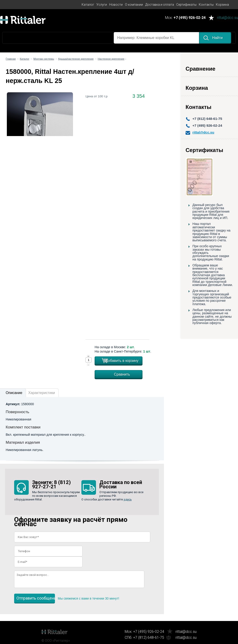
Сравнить (122, 374)
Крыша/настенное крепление (76, 59)
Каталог (88, 5)
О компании (134, 5)
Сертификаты (186, 5)
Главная (11, 59)
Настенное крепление (111, 59)
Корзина (222, 5)
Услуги (102, 5)
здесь (128, 499)
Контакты (206, 5)
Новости (116, 5)
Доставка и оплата (160, 5)
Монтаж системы (44, 59)
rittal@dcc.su (228, 18)
